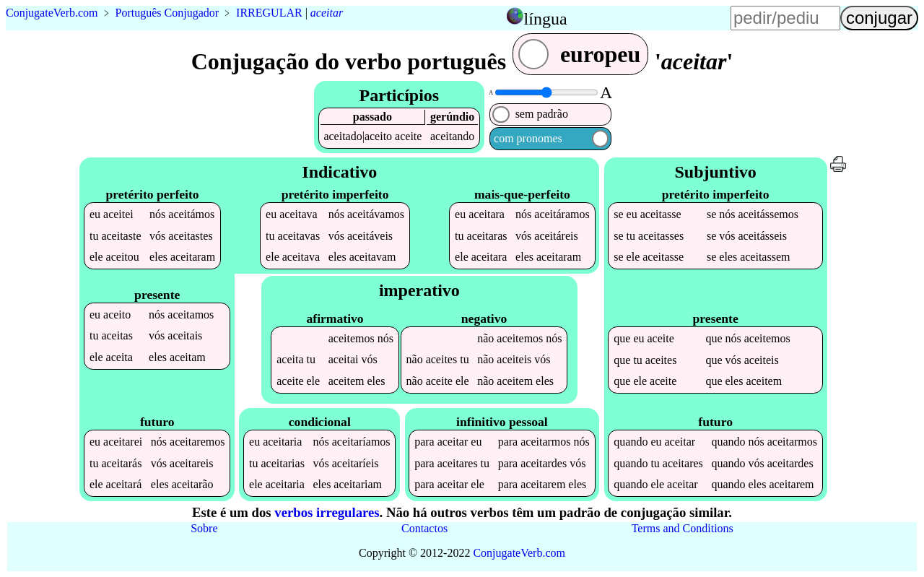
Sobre (204, 528)
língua (546, 19)
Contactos (424, 528)
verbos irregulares (327, 512)
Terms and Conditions (683, 528)
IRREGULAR (269, 13)
